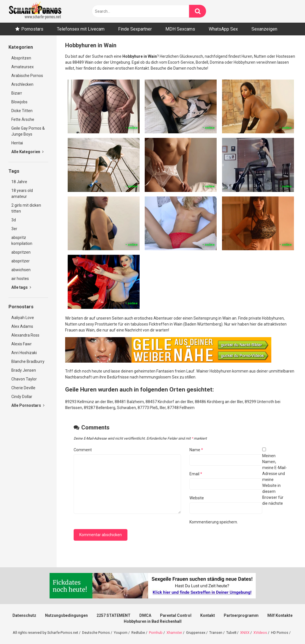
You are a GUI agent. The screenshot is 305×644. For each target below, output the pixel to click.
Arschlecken (22, 84)
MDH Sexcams (180, 29)
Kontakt (208, 615)
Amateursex (23, 67)
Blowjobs (19, 102)
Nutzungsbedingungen (66, 615)
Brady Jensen (24, 370)
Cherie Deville (23, 388)
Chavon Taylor (24, 379)
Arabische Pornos (27, 76)
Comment (83, 450)
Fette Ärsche (23, 119)
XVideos (260, 633)
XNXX (245, 633)
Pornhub (156, 633)
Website (197, 498)
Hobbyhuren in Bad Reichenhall (153, 621)
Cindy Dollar (22, 397)
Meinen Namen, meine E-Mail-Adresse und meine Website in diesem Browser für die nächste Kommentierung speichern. (238, 489)
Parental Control (176, 615)
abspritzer (21, 261)
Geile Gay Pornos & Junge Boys (28, 131)
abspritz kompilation (22, 240)
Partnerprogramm (241, 615)
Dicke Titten (22, 111)
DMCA (145, 615)
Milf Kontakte (280, 615)
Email (196, 474)
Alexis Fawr (22, 344)
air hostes (20, 279)
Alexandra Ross (25, 335)
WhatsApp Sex (223, 29)
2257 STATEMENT (114, 615)
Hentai (17, 143)
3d (14, 220)
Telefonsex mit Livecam (81, 29)
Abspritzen (21, 58)
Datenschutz (24, 615)
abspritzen (21, 252)
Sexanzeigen (264, 29)
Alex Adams (22, 326)
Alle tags (21, 287)
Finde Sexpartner (135, 29)
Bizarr (17, 93)
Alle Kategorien (27, 152)
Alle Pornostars (28, 405)
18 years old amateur (22, 193)
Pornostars (32, 29)
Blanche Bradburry (28, 361)
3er (14, 229)
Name (196, 450)
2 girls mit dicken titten (26, 208)
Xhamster (174, 633)
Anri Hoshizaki (24, 353)
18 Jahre (19, 182)
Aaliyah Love (23, 318)
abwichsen (21, 270)
